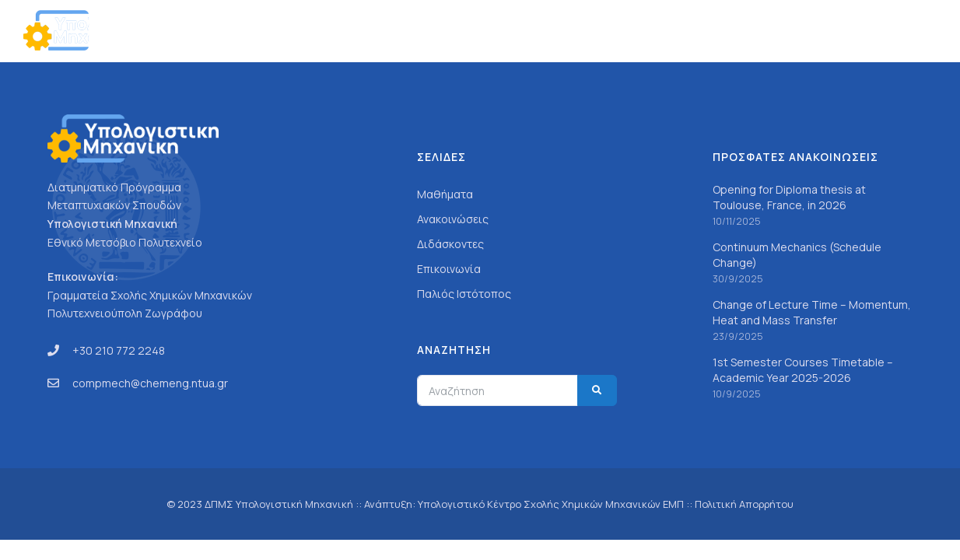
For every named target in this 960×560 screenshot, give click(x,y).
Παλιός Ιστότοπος (464, 294)
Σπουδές (597, 31)
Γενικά (534, 31)
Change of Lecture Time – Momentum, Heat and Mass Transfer (812, 312)
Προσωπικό (674, 31)
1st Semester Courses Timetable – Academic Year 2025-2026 (803, 370)
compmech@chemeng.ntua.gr (150, 383)
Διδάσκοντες (450, 244)
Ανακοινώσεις (765, 31)
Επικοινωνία (856, 31)
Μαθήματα (445, 194)
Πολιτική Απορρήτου (744, 504)
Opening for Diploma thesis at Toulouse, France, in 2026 (789, 197)
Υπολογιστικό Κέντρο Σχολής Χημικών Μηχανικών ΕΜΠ (551, 504)
